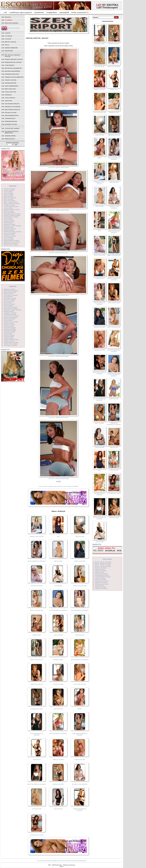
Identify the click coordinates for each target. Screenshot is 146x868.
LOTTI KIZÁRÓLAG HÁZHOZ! (58, 610)
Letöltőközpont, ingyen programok (21, 12)
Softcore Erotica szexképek (11, 316)
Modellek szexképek (10, 289)
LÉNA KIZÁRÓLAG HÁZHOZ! (37, 561)
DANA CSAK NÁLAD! (80, 586)
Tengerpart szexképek (10, 329)
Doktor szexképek (9, 211)
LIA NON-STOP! (37, 809)
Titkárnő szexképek (9, 335)
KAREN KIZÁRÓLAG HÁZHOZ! (80, 810)
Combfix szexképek (9, 205)
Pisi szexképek (8, 302)
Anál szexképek (8, 192)
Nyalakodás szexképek (10, 298)
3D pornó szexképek (9, 189)
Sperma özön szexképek (10, 317)
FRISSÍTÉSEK (9, 51)
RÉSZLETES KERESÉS (11, 23)
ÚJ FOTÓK (8, 39)
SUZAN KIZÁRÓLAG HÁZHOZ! (37, 734)
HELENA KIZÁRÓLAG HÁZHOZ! (100, 373)
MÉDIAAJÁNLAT (10, 139)
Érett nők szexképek (9, 212)
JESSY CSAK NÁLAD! (37, 610)
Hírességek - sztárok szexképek (12, 226)
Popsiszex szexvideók (101, 583)
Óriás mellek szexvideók (102, 581)
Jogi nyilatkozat (41, 861)
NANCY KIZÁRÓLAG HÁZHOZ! (114, 351)
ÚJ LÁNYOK (8, 36)
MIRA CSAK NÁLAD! (37, 660)
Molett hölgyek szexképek (11, 291)
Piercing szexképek (9, 301)
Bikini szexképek (9, 196)
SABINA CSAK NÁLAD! (37, 536)
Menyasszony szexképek (11, 243)
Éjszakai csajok (11, 113)
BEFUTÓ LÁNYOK (10, 42)
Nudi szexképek (8, 297)
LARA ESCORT (80, 635)
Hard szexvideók (100, 572)
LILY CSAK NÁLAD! (80, 684)
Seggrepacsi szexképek (10, 313)
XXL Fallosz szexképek (10, 345)
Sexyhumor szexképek (10, 314)
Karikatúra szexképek (10, 229)
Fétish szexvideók (100, 569)
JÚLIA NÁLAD (58, 809)
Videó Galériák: (107, 559)
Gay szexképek (8, 218)
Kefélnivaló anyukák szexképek (13, 232)
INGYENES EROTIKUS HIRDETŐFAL (12, 132)
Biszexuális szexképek (10, 198)
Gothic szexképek (9, 220)
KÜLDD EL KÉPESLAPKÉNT (57, 106)
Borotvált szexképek (9, 201)
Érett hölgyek (10, 89)
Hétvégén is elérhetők (13, 68)
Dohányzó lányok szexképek (12, 209)
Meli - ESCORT (100, 423)
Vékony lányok (11, 80)
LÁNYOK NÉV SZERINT (12, 128)
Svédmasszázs (10, 118)
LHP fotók (8, 101)
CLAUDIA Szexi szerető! (37, 835)
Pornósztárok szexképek (11, 307)
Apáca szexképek (9, 193)
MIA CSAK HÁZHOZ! (114, 67)
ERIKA (80, 709)
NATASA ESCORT (80, 760)
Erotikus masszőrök (12, 71)
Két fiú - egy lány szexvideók (103, 563)
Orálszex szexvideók (101, 580)
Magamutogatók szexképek (11, 240)
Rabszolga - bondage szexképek (13, 310)
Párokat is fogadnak (13, 107)
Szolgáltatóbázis (52, 12)
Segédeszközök (10, 83)
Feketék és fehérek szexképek (12, 215)
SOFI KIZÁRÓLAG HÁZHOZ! (80, 660)
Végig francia (10, 98)
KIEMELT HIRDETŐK (11, 48)
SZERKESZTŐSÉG (10, 136)
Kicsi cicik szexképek (10, 233)
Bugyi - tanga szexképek (11, 202)
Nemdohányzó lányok (13, 62)
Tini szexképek (8, 333)
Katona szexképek (9, 230)
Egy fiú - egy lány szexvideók (103, 562)
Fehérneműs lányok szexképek (12, 214)
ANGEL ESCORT (58, 684)
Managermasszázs (12, 115)
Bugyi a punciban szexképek (12, 203)
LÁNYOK (8, 33)
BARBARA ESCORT (37, 709)
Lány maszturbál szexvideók (103, 577)
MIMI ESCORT (114, 182)
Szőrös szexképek (9, 326)
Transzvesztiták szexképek (11, 339)
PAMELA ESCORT (58, 760)
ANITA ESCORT (58, 709)
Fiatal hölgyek (10, 92)
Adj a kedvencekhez (64, 861)
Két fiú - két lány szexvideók (103, 565)
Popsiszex (8, 95)
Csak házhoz (9, 65)
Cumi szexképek (8, 208)
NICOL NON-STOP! (37, 586)
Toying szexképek (9, 338)
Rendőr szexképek (9, 311)
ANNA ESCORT (100, 447)
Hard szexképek (8, 223)
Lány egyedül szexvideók (102, 575)
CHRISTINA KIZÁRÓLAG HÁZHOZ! (80, 734)
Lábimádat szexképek (10, 236)
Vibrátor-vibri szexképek (11, 344)
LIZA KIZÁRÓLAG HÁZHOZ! (80, 610)
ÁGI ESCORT (58, 586)
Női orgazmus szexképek (11, 295)
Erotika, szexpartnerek (79, 12)
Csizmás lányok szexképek (11, 206)
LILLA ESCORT (58, 635)
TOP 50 (7, 45)
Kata (58, 536)
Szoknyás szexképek (10, 325)
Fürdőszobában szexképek (11, 217)
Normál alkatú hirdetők (14, 77)
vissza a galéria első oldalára (71, 486)
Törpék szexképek (9, 336)
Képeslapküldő (64, 12)
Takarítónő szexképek (10, 328)
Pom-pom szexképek (10, 304)
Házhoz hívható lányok (14, 59)
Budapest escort (11, 124)
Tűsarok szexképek (9, 341)
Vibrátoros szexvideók (101, 588)
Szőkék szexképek (9, 323)
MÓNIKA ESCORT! (58, 784)
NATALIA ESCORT (80, 561)
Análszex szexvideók (101, 568)
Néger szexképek (9, 294)
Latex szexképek (8, 237)
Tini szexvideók (99, 585)
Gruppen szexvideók (101, 571)
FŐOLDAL (8, 17)
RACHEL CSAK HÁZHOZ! (80, 784)
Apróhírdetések (39, 12)
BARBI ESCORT (58, 660)
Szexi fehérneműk (11, 86)
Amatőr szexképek (9, 190)
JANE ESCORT (80, 536)
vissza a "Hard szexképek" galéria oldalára (50, 486)
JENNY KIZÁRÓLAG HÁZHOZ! (37, 784)
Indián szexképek (9, 227)
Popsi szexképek (8, 305)
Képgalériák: (13, 186)
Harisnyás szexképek (10, 224)
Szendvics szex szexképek (11, 322)
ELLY (100, 231)
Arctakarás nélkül (12, 104)
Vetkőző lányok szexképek (11, 342)
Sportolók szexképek (10, 319)
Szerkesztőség (74, 861)
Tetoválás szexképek (10, 332)
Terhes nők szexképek (10, 331)
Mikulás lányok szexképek (11, 245)
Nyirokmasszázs (11, 121)
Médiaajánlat (83, 861)
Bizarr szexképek (9, 199)
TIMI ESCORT (37, 635)
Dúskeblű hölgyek (12, 74)
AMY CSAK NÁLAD (37, 684)
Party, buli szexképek (10, 300)
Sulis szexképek (8, 320)
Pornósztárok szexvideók (102, 584)
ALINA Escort (37, 760)
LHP (5, 12)
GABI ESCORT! (100, 278)
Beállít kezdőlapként (52, 861)
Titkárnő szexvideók (100, 587)
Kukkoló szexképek (9, 235)
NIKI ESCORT (58, 561)
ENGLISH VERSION (14, 28)
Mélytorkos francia (12, 110)
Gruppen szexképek (9, 221)
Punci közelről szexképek (11, 308)
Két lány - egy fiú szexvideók (103, 566)
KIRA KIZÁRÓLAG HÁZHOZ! (58, 733)
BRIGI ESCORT (114, 399)
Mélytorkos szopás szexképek (12, 242)
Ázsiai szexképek (9, 195)
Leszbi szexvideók (100, 578)
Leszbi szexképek (9, 239)
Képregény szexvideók (101, 574)
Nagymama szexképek (10, 292)
